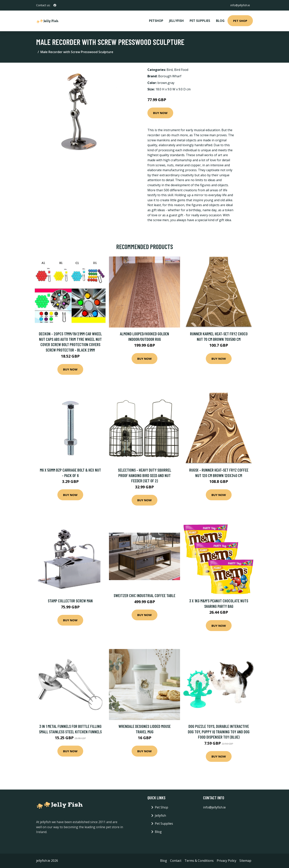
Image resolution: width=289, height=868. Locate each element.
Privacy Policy (227, 861)
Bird (170, 70)
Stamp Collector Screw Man (70, 601)
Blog (220, 21)
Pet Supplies (200, 21)
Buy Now (160, 113)
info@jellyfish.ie (240, 5)
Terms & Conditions (199, 861)
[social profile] (55, 5)
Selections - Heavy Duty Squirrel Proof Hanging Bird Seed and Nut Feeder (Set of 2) (145, 475)
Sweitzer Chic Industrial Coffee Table (144, 595)
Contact (176, 861)
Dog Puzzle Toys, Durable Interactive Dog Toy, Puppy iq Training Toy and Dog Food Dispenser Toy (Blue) (219, 732)
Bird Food (181, 70)
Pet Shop (240, 21)
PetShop (156, 21)
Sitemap (245, 861)
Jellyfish (176, 21)
